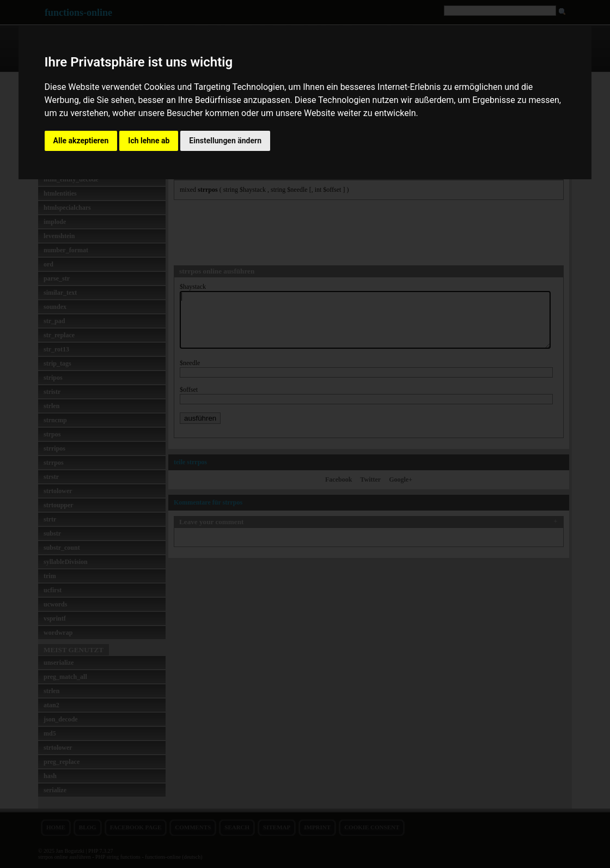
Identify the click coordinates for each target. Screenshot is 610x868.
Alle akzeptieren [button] (81, 141)
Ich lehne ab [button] (149, 141)
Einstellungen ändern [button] (225, 141)
